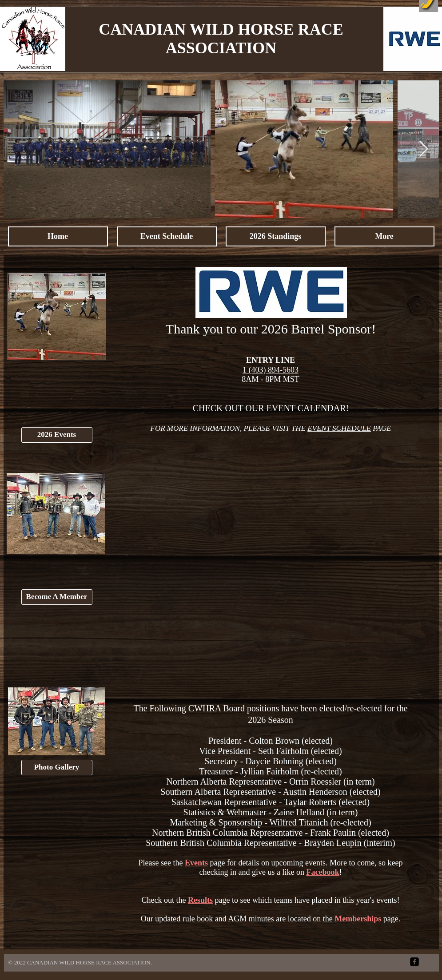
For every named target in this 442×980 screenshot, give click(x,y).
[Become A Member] (57, 597)
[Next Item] (424, 149)
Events (196, 863)
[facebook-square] (414, 962)
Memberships (358, 919)
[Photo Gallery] (57, 768)
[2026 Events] (57, 435)
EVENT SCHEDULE (339, 428)
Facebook (323, 872)
